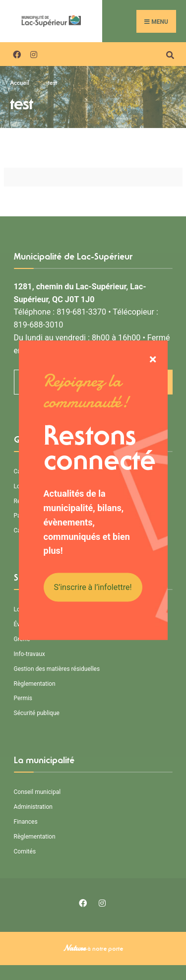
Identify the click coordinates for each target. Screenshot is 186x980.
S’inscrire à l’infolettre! (93, 587)
